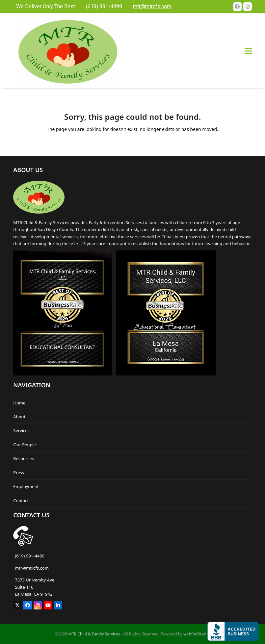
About (19, 417)
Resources (23, 458)
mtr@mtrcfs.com (32, 568)
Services (21, 430)
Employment (26, 486)
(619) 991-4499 (30, 556)
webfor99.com (197, 634)
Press (19, 473)
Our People (25, 445)
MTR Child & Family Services (94, 634)
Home (19, 403)
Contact (21, 501)
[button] (248, 51)
